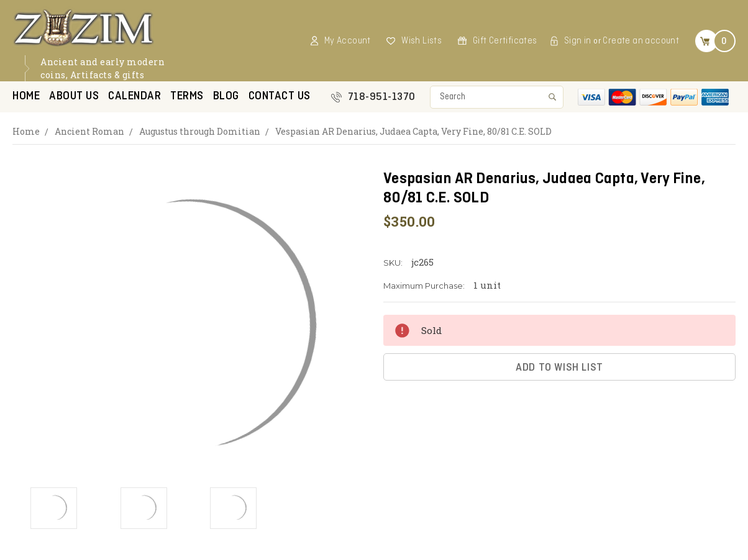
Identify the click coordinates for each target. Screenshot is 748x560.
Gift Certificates (505, 41)
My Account (348, 41)
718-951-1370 (382, 97)
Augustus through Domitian (200, 131)
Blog (226, 97)
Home (26, 97)
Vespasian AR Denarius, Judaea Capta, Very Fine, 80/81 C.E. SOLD (413, 131)
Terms (187, 97)
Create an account (641, 41)
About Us (74, 97)
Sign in (578, 41)
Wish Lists (422, 41)
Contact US (280, 97)
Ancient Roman (89, 131)
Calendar (135, 97)
